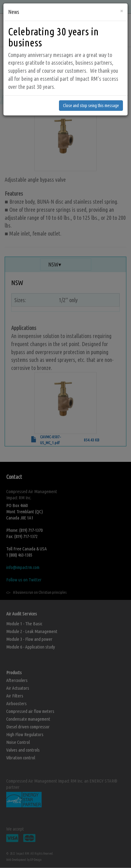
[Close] (122, 4)
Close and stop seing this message (91, 98)
